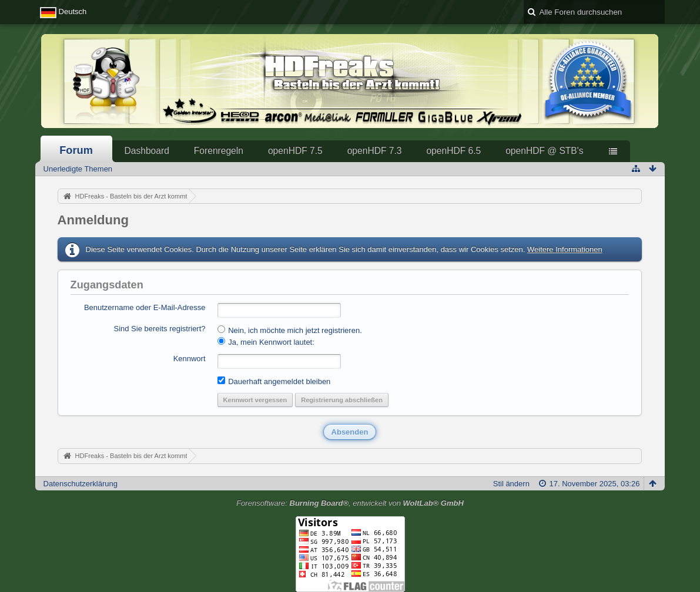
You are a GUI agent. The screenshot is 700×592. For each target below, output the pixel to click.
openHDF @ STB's (544, 151)
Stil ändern (511, 484)
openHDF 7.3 (375, 151)
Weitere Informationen (565, 249)
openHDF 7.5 (295, 151)
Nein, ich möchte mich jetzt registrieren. (290, 330)
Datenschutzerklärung (81, 484)
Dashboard (147, 151)
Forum (76, 150)
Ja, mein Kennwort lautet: (266, 342)
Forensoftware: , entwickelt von (350, 503)
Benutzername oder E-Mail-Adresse (145, 307)
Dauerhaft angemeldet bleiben (274, 381)
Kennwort (190, 359)
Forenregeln (219, 151)
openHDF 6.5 (453, 151)
